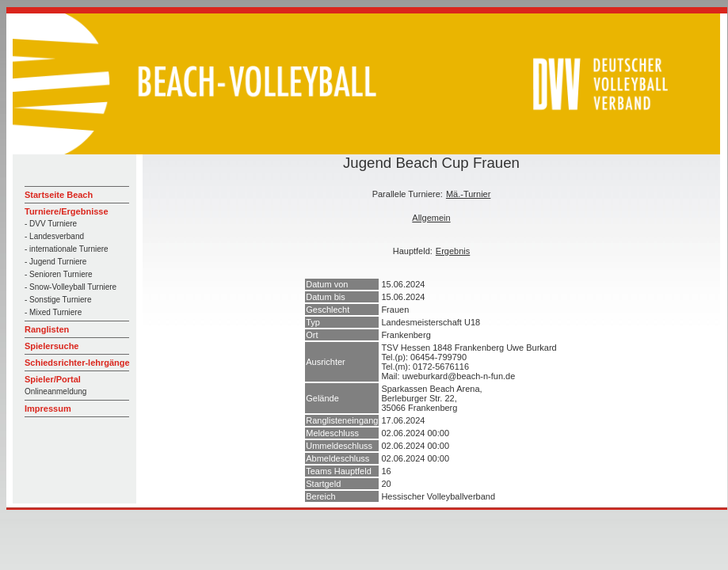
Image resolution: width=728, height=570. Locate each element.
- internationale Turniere (67, 249)
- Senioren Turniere (59, 274)
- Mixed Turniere (53, 312)
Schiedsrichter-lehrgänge (77, 363)
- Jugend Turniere (55, 262)
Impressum (48, 408)
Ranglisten (47, 329)
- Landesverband (54, 236)
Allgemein (431, 218)
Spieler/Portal (53, 379)
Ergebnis (453, 251)
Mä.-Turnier (468, 194)
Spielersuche (51, 346)
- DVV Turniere (51, 224)
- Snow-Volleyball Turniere (71, 287)
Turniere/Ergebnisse (67, 211)
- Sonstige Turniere (58, 300)
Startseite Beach (59, 195)
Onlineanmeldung (55, 391)
